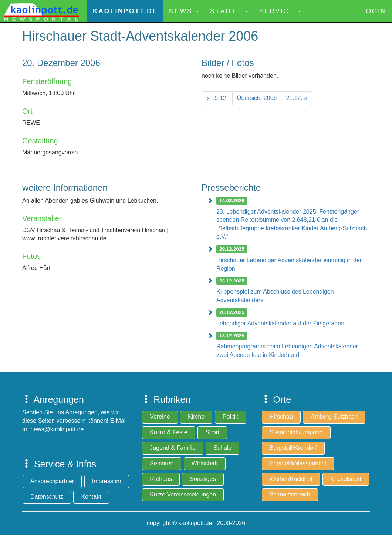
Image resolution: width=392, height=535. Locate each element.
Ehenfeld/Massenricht (298, 463)
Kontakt (91, 497)
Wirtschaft (205, 463)
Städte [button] (229, 11)
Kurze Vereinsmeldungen (183, 494)
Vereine (160, 417)
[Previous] (217, 98)
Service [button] (280, 11)
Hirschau (281, 417)
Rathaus (161, 479)
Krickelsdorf (346, 479)
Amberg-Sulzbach (334, 417)
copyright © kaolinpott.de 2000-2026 (196, 523)
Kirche (196, 417)
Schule (222, 448)
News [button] (184, 11)
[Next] (297, 98)
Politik (231, 417)
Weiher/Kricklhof (291, 479)
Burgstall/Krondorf (293, 448)
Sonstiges (203, 479)
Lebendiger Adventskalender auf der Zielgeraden (280, 323)
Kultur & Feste (168, 432)
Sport (212, 432)
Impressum (107, 481)
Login (374, 11)
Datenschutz (47, 497)
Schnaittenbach (290, 494)
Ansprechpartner (52, 481)
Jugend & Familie (173, 448)
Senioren (162, 463)
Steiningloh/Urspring (296, 432)
